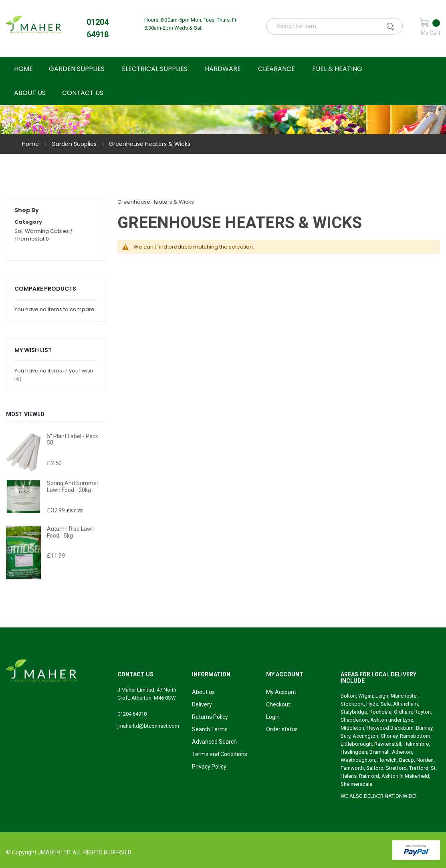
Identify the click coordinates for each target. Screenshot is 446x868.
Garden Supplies (75, 144)
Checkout (278, 704)
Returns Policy (210, 717)
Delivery (202, 704)
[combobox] (339, 26)
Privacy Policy (209, 767)
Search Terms (210, 729)
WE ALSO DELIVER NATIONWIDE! (378, 796)
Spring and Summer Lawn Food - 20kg (73, 487)
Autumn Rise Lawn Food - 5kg (71, 532)
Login (273, 717)
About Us (30, 93)
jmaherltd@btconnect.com (148, 726)
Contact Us (83, 93)
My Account (281, 692)
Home (31, 144)
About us (203, 692)
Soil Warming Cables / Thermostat (43, 235)
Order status (282, 729)
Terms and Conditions (220, 754)
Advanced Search (214, 742)
